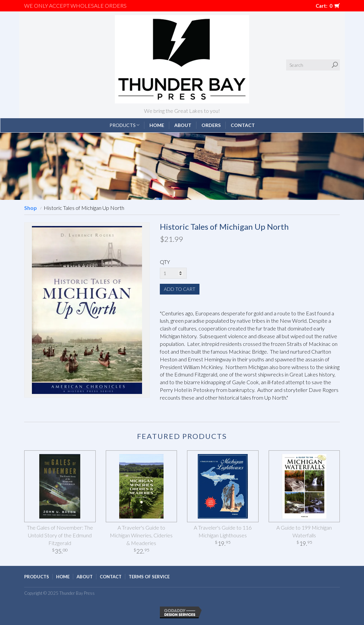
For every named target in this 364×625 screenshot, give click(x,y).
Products (124, 125)
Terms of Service (149, 577)
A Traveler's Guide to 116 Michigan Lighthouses (223, 531)
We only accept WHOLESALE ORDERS (75, 6)
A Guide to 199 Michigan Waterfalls (304, 531)
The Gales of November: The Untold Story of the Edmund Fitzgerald (60, 535)
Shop (31, 208)
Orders (211, 125)
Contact (243, 125)
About (183, 125)
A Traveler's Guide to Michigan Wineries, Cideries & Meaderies (141, 535)
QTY (165, 262)
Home (157, 125)
